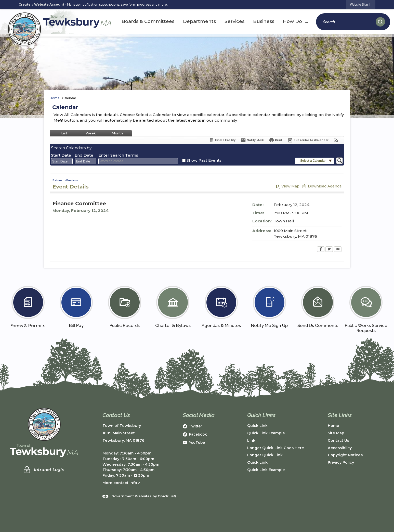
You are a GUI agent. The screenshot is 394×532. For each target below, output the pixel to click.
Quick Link (257, 426)
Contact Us (338, 440)
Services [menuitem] (234, 21)
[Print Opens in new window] (276, 140)
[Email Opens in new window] (338, 250)
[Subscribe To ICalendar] (308, 140)
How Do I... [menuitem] (295, 21)
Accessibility (340, 448)
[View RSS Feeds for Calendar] (336, 140)
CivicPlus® (167, 496)
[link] (361, 4)
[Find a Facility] (222, 140)
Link (251, 440)
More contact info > (121, 483)
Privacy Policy (341, 462)
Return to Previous (65, 180)
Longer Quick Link (265, 455)
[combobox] (62, 161)
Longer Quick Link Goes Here (276, 448)
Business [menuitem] (264, 21)
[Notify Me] (252, 140)
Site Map (336, 433)
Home (55, 98)
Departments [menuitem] (199, 21)
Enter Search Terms (118, 155)
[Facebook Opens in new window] (321, 250)
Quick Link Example (266, 433)
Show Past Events (204, 160)
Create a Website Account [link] (41, 4)
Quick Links (261, 415)
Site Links (340, 415)
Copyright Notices (345, 455)
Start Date (61, 155)
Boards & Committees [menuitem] (148, 21)
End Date (84, 155)
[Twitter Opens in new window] (329, 250)
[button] (380, 22)
